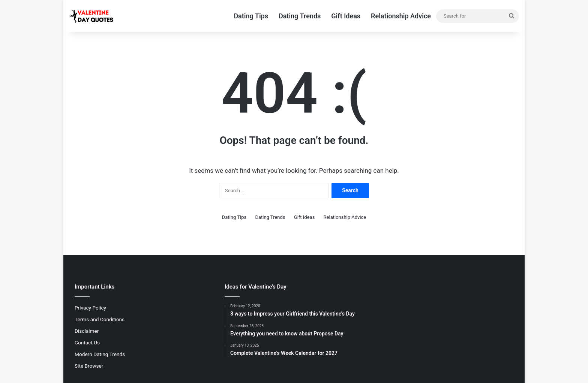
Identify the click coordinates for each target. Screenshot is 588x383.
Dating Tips (251, 16)
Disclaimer (87, 331)
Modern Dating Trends (100, 354)
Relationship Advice (401, 16)
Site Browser (89, 366)
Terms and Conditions (100, 319)
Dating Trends (300, 16)
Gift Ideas (346, 16)
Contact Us (87, 343)
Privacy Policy (90, 308)
